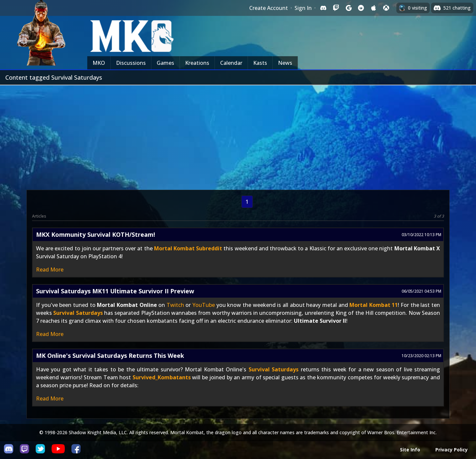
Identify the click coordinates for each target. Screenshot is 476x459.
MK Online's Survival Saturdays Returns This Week (110, 355)
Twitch (175, 305)
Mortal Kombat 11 (374, 305)
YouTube (204, 305)
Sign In (303, 8)
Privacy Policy (452, 450)
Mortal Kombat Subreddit (188, 248)
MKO (99, 63)
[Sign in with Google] (348, 8)
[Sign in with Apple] (374, 8)
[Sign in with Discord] (323, 8)
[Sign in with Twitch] (336, 8)
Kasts (260, 63)
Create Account (269, 8)
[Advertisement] (238, 135)
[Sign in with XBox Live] (386, 8)
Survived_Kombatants (162, 377)
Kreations (197, 63)
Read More (50, 270)
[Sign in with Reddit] (361, 8)
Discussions (131, 63)
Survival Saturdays (78, 313)
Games (165, 63)
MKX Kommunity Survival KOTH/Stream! (96, 234)
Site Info (410, 450)
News (285, 63)
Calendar (231, 63)
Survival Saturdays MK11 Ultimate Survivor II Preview (115, 291)
